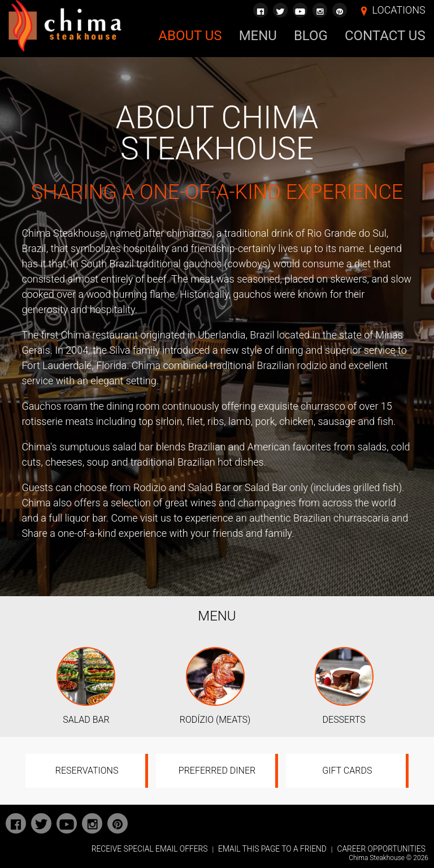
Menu (258, 36)
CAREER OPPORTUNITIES (381, 849)
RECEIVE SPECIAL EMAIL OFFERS (150, 849)
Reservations (87, 771)
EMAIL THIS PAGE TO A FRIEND (272, 849)
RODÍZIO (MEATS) (215, 720)
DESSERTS (344, 720)
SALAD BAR (86, 720)
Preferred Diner (217, 771)
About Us (190, 36)
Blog (311, 36)
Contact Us (385, 36)
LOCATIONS (399, 10)
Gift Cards (347, 771)
